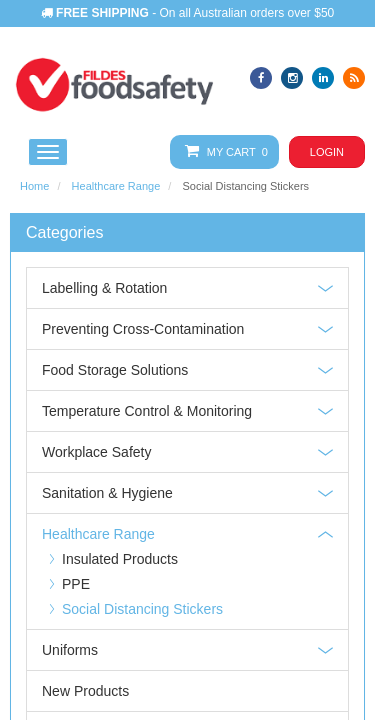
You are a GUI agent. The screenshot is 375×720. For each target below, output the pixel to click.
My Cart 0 (222, 151)
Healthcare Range (116, 186)
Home (34, 186)
